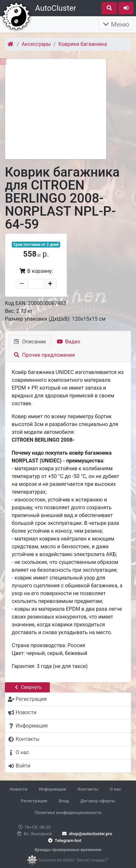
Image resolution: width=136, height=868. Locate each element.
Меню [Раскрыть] (116, 24)
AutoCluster (56, 8)
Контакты (88, 789)
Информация (53, 789)
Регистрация (34, 801)
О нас (115, 789)
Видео (68, 342)
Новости (19, 789)
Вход (64, 801)
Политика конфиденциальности (68, 812)
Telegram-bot (64, 840)
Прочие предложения (44, 355)
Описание (30, 342)
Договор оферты (98, 801)
